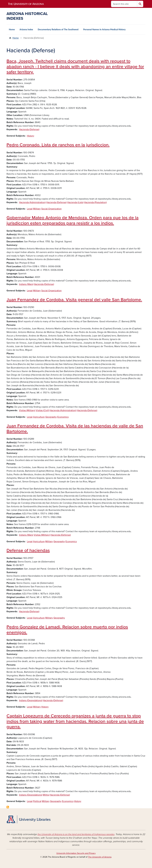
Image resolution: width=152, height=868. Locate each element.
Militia (46, 795)
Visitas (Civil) (42, 410)
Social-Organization (51, 209)
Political (37, 801)
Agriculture (39, 417)
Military (37, 209)
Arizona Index (26, 29)
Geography (51, 417)
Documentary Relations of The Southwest (58, 29)
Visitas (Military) (27, 410)
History (31, 136)
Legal (30, 209)
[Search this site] (124, 4)
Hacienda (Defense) (29, 129)
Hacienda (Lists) (75, 202)
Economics (63, 417)
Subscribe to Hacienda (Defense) (8, 807)
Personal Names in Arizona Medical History (104, 29)
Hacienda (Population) (95, 202)
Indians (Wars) (26, 284)
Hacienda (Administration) (32, 202)
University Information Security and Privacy (76, 853)
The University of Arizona (100, 857)
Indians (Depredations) (31, 700)
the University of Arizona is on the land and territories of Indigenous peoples (76, 834)
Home (12, 29)
